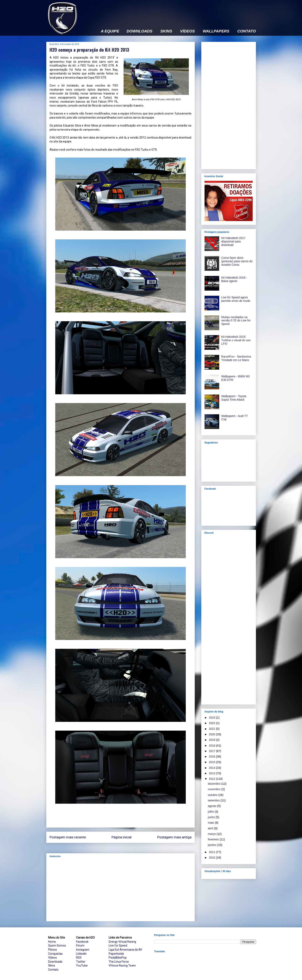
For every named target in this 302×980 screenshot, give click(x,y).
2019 (212, 740)
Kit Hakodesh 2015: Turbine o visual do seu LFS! (236, 340)
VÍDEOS (187, 31)
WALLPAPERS (216, 31)
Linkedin (81, 954)
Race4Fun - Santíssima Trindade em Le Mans (236, 358)
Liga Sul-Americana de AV (125, 950)
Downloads (55, 962)
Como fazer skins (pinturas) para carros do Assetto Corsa (237, 261)
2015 (212, 762)
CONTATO (247, 31)
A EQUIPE (110, 31)
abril (211, 828)
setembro (214, 800)
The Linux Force (119, 962)
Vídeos (53, 958)
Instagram (83, 950)
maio (211, 823)
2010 (212, 858)
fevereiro (214, 839)
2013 (212, 773)
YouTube (82, 966)
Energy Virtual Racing (122, 942)
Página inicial (122, 837)
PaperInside (116, 954)
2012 (212, 779)
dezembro (215, 784)
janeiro (212, 845)
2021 (212, 729)
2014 (212, 768)
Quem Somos (57, 946)
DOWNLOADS (140, 31)
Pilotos (53, 950)
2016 (212, 757)
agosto (212, 806)
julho (211, 812)
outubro (213, 795)
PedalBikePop (118, 958)
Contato (53, 970)
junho (212, 817)
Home (52, 942)
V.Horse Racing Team (122, 966)
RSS (79, 958)
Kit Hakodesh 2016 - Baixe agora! (234, 279)
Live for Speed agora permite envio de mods (236, 299)
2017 (212, 751)
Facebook (82, 942)
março (212, 834)
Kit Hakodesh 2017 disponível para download (233, 241)
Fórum (80, 946)
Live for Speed (118, 946)
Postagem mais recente (68, 837)
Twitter (81, 962)
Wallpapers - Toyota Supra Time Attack (234, 398)
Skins (52, 966)
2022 (212, 723)
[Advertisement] (182, 12)
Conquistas (55, 954)
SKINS (166, 31)
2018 (212, 746)
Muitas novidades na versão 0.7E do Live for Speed (236, 321)
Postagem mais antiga (174, 837)
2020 (212, 734)
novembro (215, 789)
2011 (212, 852)
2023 (212, 718)
